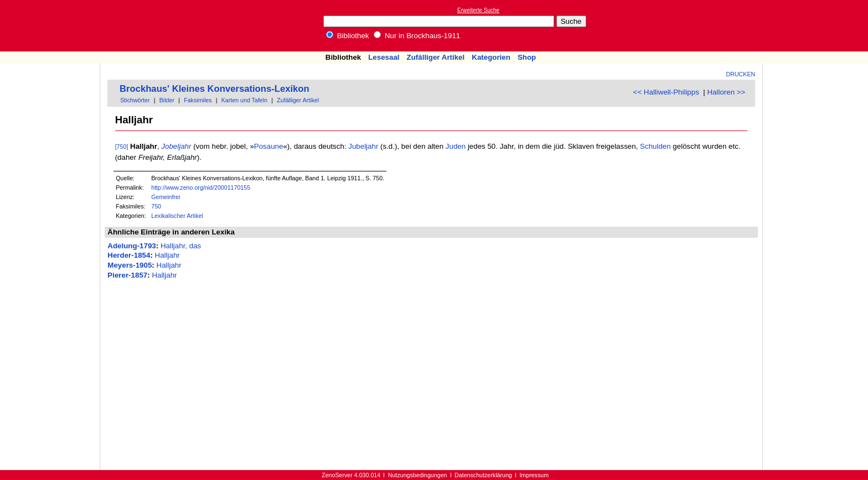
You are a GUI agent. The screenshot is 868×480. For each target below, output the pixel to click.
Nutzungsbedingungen (418, 475)
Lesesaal (384, 57)
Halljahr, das (181, 246)
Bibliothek (348, 36)
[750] (122, 147)
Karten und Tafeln (244, 100)
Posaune (269, 146)
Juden (456, 146)
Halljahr (167, 255)
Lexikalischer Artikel (177, 216)
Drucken (741, 74)
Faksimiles (198, 100)
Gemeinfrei (166, 197)
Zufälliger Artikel (436, 57)
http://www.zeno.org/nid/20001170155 (201, 187)
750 (156, 206)
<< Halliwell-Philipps (666, 92)
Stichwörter (135, 100)
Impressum (534, 475)
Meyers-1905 (130, 265)
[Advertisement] (817, 25)
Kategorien (491, 57)
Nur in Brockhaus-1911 (417, 36)
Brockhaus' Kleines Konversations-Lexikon (215, 89)
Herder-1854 (129, 255)
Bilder (167, 100)
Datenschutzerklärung (483, 475)
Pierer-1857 (127, 275)
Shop (527, 57)
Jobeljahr (176, 146)
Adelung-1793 (131, 246)
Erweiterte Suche (478, 10)
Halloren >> (726, 92)
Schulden (655, 146)
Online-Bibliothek (53, 26)
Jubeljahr (363, 146)
